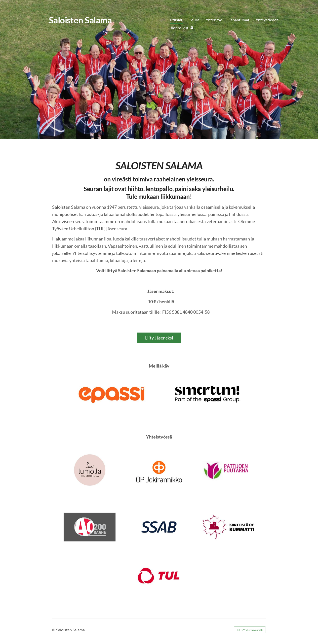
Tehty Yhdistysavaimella (250, 630)
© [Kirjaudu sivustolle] (54, 630)
